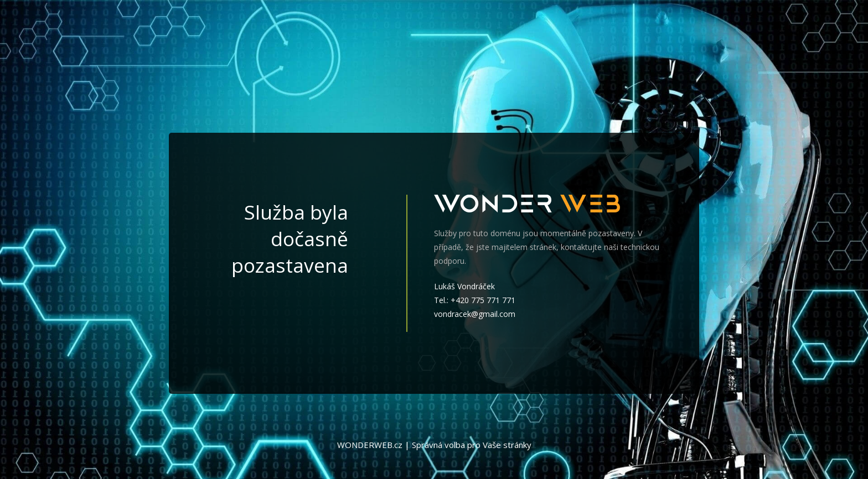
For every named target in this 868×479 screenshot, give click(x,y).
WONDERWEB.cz (370, 445)
